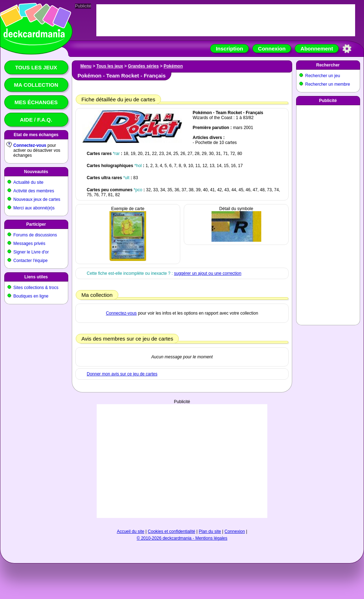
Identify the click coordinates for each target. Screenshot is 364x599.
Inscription (229, 49)
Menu (86, 66)
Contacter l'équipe (31, 261)
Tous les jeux (36, 67)
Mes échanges (36, 102)
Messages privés (30, 244)
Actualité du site (29, 182)
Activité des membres (34, 191)
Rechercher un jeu (323, 76)
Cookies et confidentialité (172, 531)
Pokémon (173, 66)
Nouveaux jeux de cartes (37, 199)
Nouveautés (36, 172)
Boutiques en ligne (31, 296)
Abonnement (317, 49)
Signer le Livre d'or (31, 252)
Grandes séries (143, 66)
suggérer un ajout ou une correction (207, 273)
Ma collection (36, 85)
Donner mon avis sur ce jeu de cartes (122, 374)
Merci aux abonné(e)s (34, 208)
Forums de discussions (35, 235)
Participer (36, 224)
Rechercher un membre (328, 84)
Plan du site (210, 531)
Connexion (272, 49)
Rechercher (328, 65)
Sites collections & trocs (36, 288)
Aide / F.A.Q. (36, 120)
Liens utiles (36, 277)
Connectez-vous (30, 145)
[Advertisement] (328, 214)
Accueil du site (131, 531)
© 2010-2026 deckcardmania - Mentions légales (182, 538)
